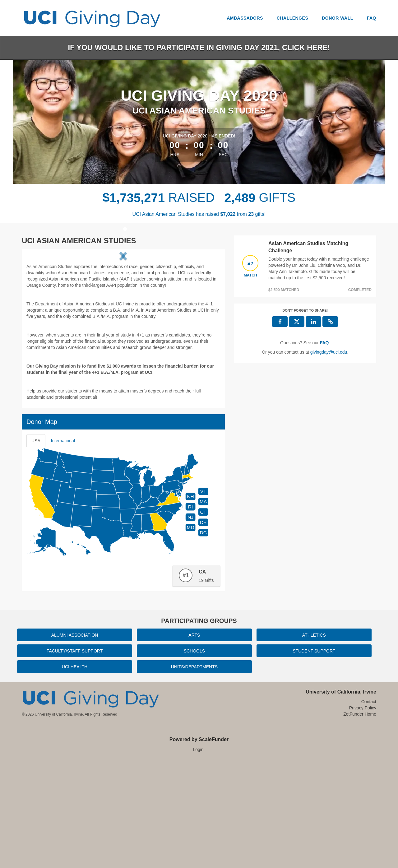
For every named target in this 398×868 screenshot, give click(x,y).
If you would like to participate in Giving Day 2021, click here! (199, 47)
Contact (369, 808)
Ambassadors (245, 18)
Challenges (292, 18)
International (63, 547)
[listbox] (123, 307)
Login (198, 856)
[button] (43, 307)
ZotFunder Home (360, 820)
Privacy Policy (363, 814)
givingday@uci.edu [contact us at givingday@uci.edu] (329, 352)
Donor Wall (338, 18)
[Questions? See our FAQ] (324, 343)
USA (36, 547)
